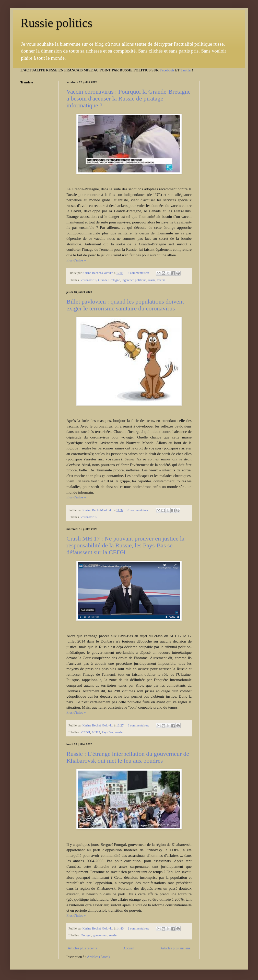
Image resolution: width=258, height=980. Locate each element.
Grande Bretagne (109, 280)
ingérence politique (134, 280)
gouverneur (100, 935)
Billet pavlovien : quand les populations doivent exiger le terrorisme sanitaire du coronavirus (125, 305)
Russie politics (56, 23)
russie (152, 280)
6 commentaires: (139, 725)
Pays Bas (108, 732)
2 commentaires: (139, 273)
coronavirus (89, 280)
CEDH (86, 732)
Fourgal (86, 935)
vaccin (161, 280)
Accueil (129, 948)
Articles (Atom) (98, 957)
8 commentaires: (139, 510)
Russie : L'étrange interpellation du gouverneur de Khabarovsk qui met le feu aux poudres (128, 757)
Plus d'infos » (76, 260)
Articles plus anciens (175, 948)
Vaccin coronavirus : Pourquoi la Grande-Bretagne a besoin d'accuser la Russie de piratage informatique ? (128, 98)
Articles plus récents (82, 948)
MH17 (96, 732)
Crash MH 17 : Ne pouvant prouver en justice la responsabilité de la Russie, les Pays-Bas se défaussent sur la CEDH (125, 545)
